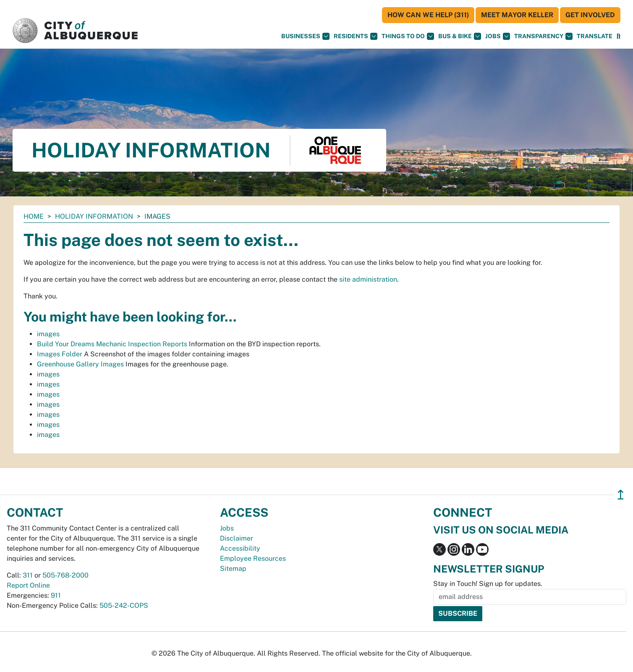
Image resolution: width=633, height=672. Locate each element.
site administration (368, 279)
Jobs (498, 36)
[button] (595, 36)
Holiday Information (94, 216)
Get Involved (590, 15)
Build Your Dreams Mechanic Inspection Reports (112, 344)
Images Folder (60, 354)
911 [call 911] (56, 595)
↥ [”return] (621, 495)
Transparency (543, 36)
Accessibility (240, 548)
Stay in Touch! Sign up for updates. (488, 584)
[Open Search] (619, 36)
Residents (356, 36)
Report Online (28, 585)
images (48, 334)
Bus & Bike (460, 36)
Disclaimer (237, 538)
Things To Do (408, 36)
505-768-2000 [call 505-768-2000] (65, 575)
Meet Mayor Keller (517, 15)
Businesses (305, 36)
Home (34, 216)
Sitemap (233, 569)
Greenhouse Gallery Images (80, 364)
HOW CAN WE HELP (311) (428, 15)
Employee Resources (253, 558)
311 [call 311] (28, 575)
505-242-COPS (124, 605)
